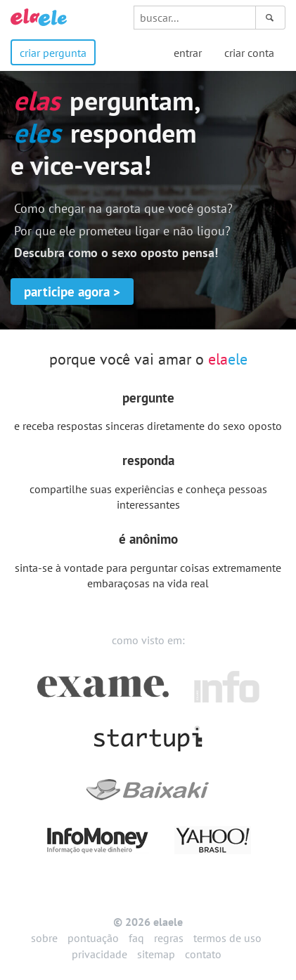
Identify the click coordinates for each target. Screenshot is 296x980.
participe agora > (72, 292)
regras (169, 938)
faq (136, 938)
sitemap (156, 954)
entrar (188, 53)
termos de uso (227, 938)
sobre (44, 938)
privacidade (99, 954)
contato (203, 954)
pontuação (93, 938)
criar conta (249, 53)
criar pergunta (53, 53)
